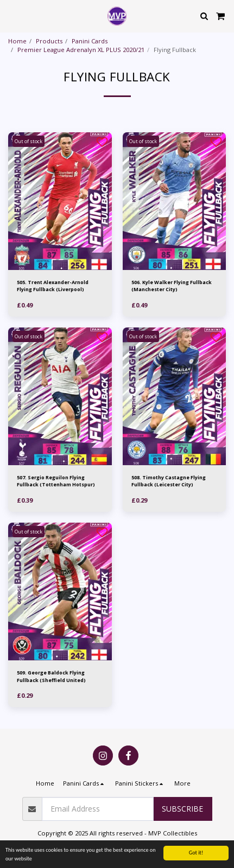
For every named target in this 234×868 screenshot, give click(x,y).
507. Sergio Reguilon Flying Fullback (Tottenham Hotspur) (56, 481)
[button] (12, 15)
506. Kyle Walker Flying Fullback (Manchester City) (172, 286)
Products (49, 41)
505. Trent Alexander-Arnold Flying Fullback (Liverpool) (53, 286)
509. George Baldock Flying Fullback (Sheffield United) (51, 676)
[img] (60, 201)
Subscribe (182, 809)
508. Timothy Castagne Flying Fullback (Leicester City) (169, 481)
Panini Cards (90, 41)
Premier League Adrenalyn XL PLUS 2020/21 (81, 50)
